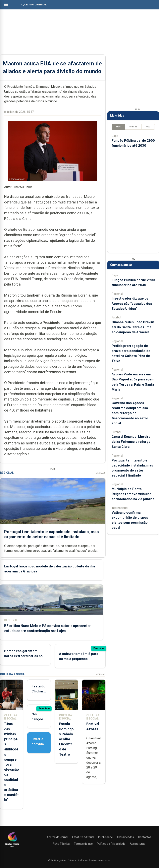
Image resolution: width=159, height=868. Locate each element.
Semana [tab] (133, 127)
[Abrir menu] (6, 4)
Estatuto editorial (83, 837)
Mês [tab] (148, 127)
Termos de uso (83, 844)
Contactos (145, 837)
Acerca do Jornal (57, 837)
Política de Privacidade (111, 844)
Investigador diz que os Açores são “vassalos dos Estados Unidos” (132, 303)
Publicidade (105, 837)
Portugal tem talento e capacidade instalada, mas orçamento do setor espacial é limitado (51, 534)
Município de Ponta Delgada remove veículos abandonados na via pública (133, 494)
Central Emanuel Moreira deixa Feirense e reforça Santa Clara (131, 442)
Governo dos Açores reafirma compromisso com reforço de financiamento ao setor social (130, 413)
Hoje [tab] (118, 127)
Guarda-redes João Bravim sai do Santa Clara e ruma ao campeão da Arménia (133, 327)
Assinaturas (138, 844)
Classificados (126, 837)
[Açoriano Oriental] (12, 847)
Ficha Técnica (61, 844)
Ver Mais (101, 473)
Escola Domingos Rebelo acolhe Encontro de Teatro (66, 739)
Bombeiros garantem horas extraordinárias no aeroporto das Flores (23, 656)
